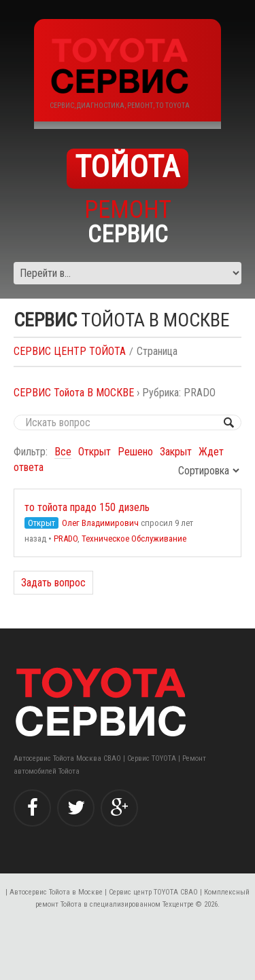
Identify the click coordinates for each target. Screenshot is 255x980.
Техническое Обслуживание (134, 539)
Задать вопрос (53, 583)
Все (63, 452)
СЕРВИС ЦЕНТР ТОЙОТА (70, 351)
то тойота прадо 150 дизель (87, 507)
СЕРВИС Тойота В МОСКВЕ (74, 393)
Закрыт (176, 452)
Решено (135, 452)
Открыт (95, 452)
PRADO (66, 539)
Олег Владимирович (100, 523)
